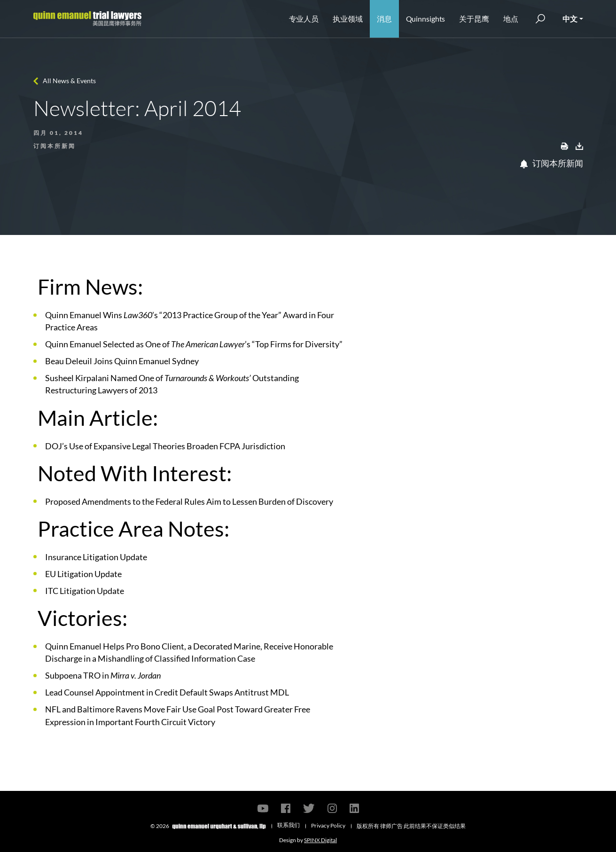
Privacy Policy (328, 825)
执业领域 (348, 19)
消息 (384, 19)
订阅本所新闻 (552, 163)
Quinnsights (426, 19)
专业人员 (304, 19)
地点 (511, 19)
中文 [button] (570, 19)
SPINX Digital (320, 840)
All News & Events (69, 81)
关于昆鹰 (474, 19)
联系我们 (289, 825)
